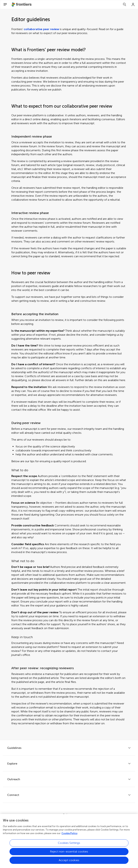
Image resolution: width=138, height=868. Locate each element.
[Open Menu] (5, 5)
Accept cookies (69, 861)
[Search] (125, 5)
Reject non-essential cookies (69, 852)
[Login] (133, 5)
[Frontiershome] (22, 5)
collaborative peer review (41, 29)
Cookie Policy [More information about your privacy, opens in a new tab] (69, 834)
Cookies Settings (69, 844)
